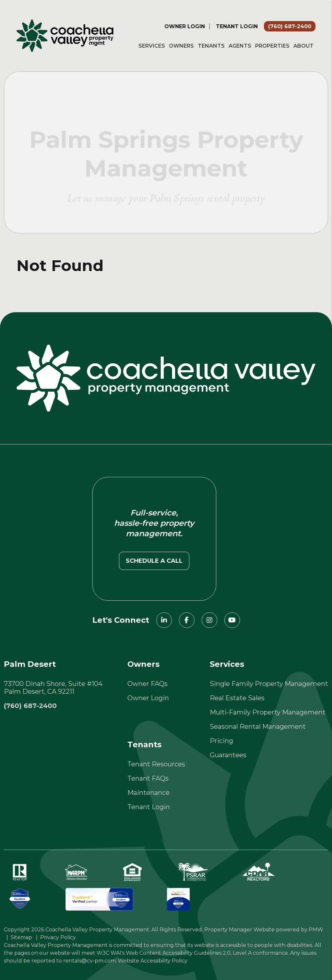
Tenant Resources (156, 764)
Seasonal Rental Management (258, 726)
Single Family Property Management (269, 684)
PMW (316, 930)
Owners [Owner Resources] (181, 46)
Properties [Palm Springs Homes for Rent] (272, 46)
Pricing (221, 741)
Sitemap (21, 937)
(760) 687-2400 (290, 26)
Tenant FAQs (148, 778)
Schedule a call (154, 561)
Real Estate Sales (237, 698)
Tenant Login (237, 26)
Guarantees (228, 755)
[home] (65, 35)
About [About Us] (303, 46)
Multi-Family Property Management (268, 712)
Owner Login (185, 26)
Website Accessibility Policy (153, 961)
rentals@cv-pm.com (89, 961)
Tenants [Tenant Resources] (211, 46)
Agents (240, 46)
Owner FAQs (148, 684)
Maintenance (148, 793)
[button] (164, 620)
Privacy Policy (58, 937)
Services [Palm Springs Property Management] (152, 46)
